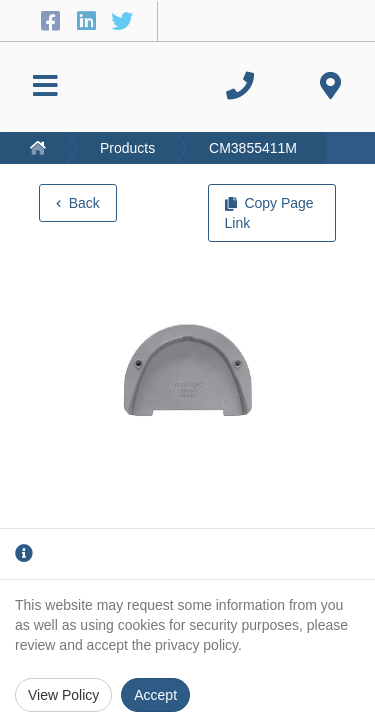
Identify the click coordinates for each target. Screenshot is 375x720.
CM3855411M (253, 148)
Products (127, 148)
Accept (155, 695)
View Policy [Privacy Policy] (63, 695)
